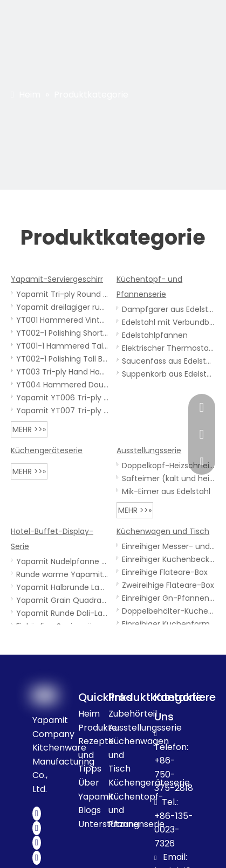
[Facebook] (37, 814)
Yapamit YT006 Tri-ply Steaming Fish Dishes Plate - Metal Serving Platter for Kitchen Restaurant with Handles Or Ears (63, 398)
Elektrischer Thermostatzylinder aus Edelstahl (168, 348)
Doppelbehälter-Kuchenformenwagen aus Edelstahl (168, 611)
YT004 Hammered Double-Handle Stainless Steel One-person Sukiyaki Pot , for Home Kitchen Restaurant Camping (63, 385)
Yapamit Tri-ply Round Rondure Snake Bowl (63, 294)
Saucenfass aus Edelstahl (168, 361)
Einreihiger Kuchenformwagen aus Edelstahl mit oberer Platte (168, 624)
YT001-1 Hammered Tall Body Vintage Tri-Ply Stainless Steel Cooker (63, 346)
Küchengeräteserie (47, 450)
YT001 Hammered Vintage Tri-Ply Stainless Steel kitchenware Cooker (63, 320)
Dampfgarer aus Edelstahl (168, 309)
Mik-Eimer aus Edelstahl (166, 491)
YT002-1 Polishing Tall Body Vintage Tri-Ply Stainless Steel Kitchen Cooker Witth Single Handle (63, 359)
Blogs (90, 810)
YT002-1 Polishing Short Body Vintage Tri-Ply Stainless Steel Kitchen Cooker (63, 333)
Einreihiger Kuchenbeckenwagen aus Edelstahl (168, 559)
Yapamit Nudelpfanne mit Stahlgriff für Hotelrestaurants (63, 561)
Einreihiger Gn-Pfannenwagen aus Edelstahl (168, 598)
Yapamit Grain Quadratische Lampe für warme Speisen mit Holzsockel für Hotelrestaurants (63, 600)
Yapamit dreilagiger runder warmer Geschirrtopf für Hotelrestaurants (63, 307)
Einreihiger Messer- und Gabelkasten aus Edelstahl (168, 546)
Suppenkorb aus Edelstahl (168, 374)
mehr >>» (29, 429)
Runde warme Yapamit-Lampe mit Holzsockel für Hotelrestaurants (63, 574)
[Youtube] (37, 843)
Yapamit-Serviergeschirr (57, 279)
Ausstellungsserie (149, 450)
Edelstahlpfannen (155, 335)
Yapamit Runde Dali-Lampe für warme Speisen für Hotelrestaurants (63, 613)
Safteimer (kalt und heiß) (168, 478)
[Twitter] (37, 828)
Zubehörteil (133, 714)
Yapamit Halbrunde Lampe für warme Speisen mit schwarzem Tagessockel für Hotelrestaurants (63, 587)
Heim (89, 714)
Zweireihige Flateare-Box (168, 585)
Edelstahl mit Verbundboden (168, 322)
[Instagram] (37, 858)
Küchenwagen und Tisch (163, 531)
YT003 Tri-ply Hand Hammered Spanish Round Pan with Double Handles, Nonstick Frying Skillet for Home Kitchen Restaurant (63, 372)
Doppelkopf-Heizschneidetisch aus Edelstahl (168, 466)
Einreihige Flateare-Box (165, 572)
